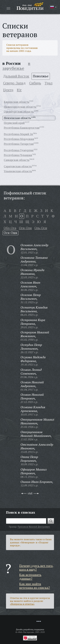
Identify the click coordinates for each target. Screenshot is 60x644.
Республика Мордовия (19, 139)
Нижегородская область (20, 107)
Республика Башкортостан (22, 128)
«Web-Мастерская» (26, 632)
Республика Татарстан (19, 144)
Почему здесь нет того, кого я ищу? (36, 568)
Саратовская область (18, 166)
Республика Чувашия (18, 155)
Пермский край (14, 123)
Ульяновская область (18, 171)
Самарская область (17, 160)
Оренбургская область (19, 111)
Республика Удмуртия (19, 150)
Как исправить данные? (30, 577)
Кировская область (16, 102)
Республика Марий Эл (18, 134)
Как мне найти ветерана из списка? (35, 586)
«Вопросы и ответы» (22, 604)
